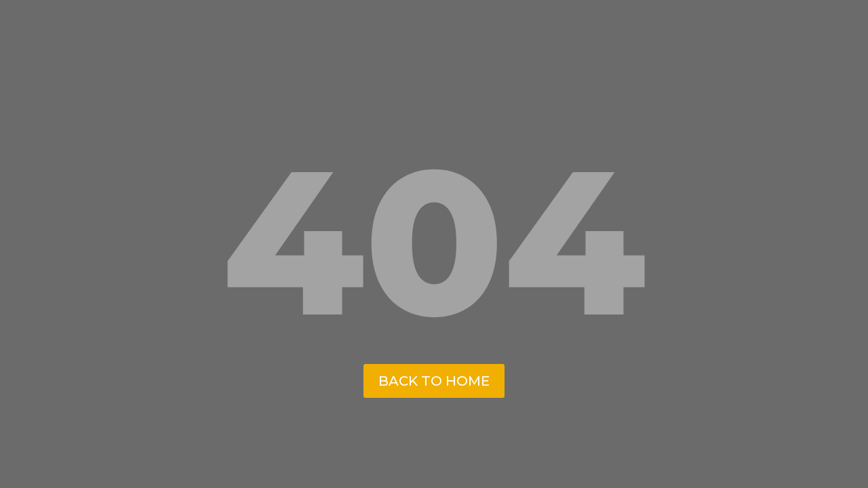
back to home (434, 381)
